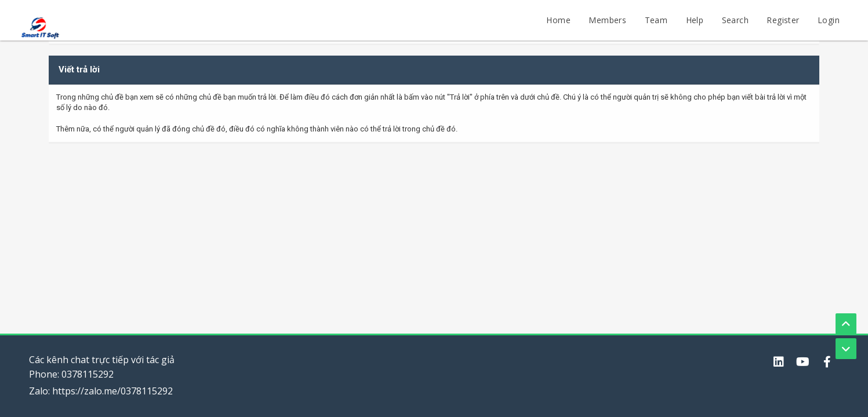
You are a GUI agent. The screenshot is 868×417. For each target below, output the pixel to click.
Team (656, 20)
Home (558, 20)
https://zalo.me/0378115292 (112, 391)
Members (607, 20)
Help (695, 20)
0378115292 (88, 374)
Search (735, 20)
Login (829, 20)
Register (783, 20)
